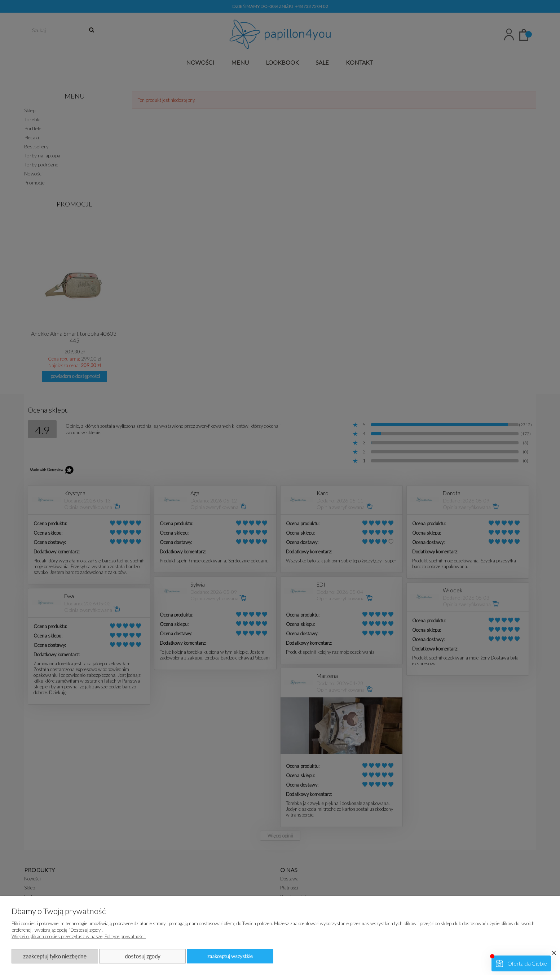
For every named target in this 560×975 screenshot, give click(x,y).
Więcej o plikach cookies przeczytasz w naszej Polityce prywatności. (79, 936)
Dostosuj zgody (142, 956)
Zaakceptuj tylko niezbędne (55, 956)
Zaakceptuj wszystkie (230, 956)
